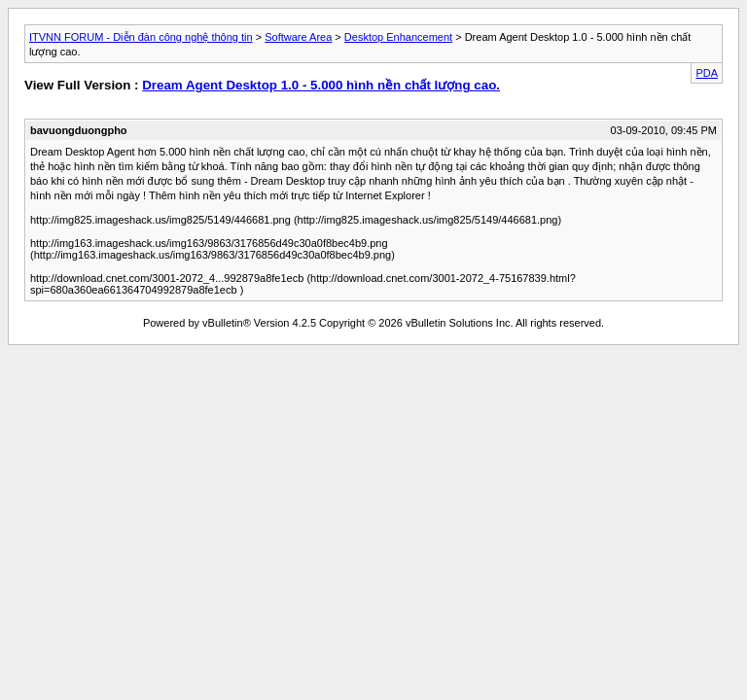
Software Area (298, 37)
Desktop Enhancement (398, 37)
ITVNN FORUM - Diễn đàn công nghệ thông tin (141, 37)
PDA (707, 73)
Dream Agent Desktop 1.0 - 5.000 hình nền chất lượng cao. (321, 85)
